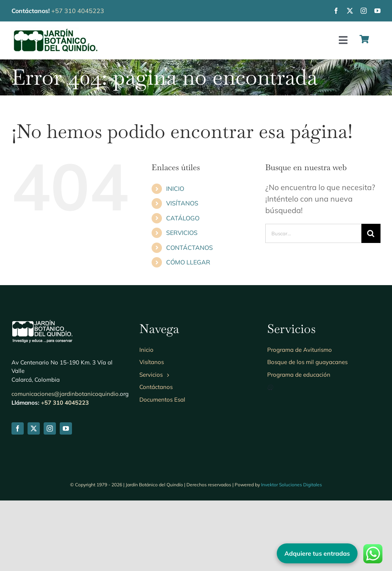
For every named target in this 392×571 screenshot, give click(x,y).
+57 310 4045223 (78, 11)
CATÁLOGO (183, 218)
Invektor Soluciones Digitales (292, 485)
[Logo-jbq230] (56, 31)
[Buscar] (371, 233)
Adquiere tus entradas (317, 553)
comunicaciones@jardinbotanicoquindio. (66, 394)
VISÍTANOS (182, 203)
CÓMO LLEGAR (188, 262)
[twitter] (350, 11)
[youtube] (377, 11)
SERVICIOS (182, 233)
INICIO (175, 189)
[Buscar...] (313, 233)
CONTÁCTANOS (189, 248)
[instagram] (364, 11)
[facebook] (336, 11)
